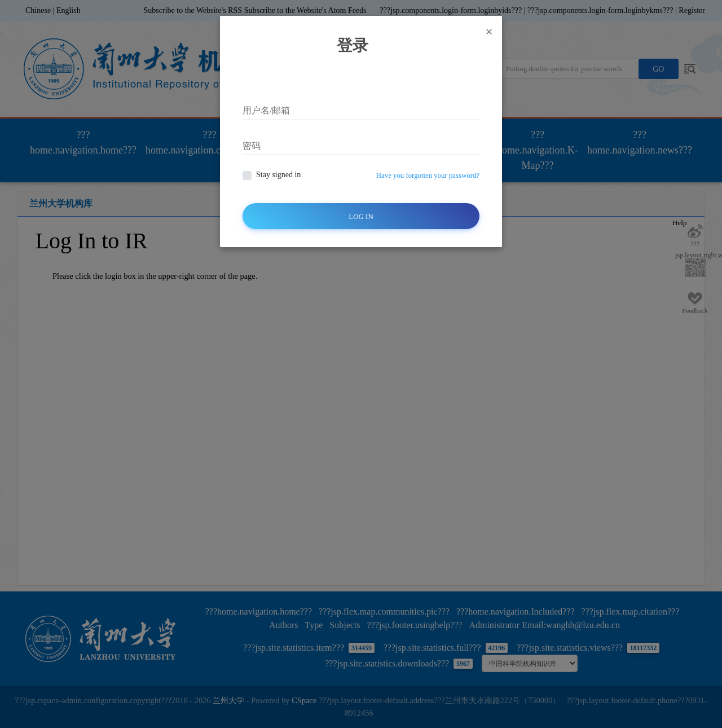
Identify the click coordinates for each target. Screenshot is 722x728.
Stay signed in (278, 175)
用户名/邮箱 (266, 110)
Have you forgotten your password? (428, 176)
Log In (361, 216)
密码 (252, 146)
